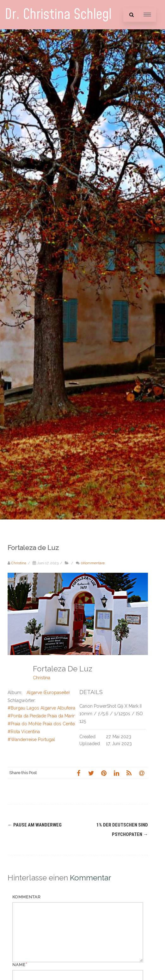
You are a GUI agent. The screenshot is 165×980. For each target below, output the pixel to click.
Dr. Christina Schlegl (58, 15)
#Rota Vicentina (24, 732)
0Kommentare (93, 563)
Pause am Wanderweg (35, 825)
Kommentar (27, 897)
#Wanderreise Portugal (31, 739)
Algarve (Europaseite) (48, 693)
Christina (42, 678)
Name (19, 965)
